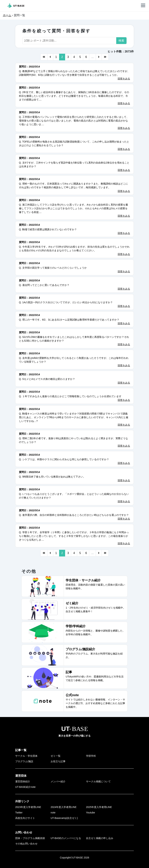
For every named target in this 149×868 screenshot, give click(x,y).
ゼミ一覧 (56, 756)
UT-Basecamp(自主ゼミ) (64, 818)
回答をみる (124, 79)
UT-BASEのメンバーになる (66, 838)
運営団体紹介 (23, 781)
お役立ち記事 (58, 761)
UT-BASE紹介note (25, 787)
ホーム (7, 15)
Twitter (19, 813)
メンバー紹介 (58, 781)
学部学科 (91, 756)
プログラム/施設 (24, 761)
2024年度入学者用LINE (64, 807)
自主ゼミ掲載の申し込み (100, 838)
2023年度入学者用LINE (28, 807)
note (53, 813)
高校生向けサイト (25, 818)
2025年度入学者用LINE (99, 807)
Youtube (91, 813)
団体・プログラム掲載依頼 (30, 838)
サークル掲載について (98, 781)
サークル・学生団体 (26, 756)
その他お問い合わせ (26, 844)
